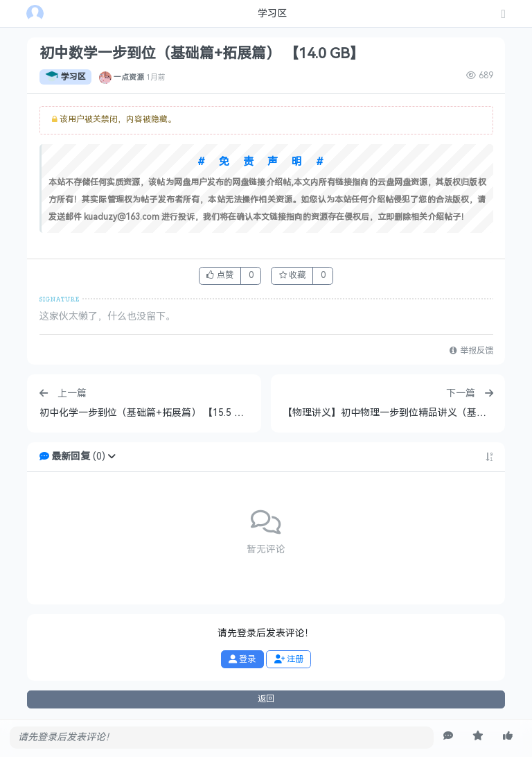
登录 (242, 659)
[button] (112, 456)
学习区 (65, 77)
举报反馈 (471, 351)
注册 (289, 659)
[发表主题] (504, 15)
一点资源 (129, 77)
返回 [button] (266, 699)
